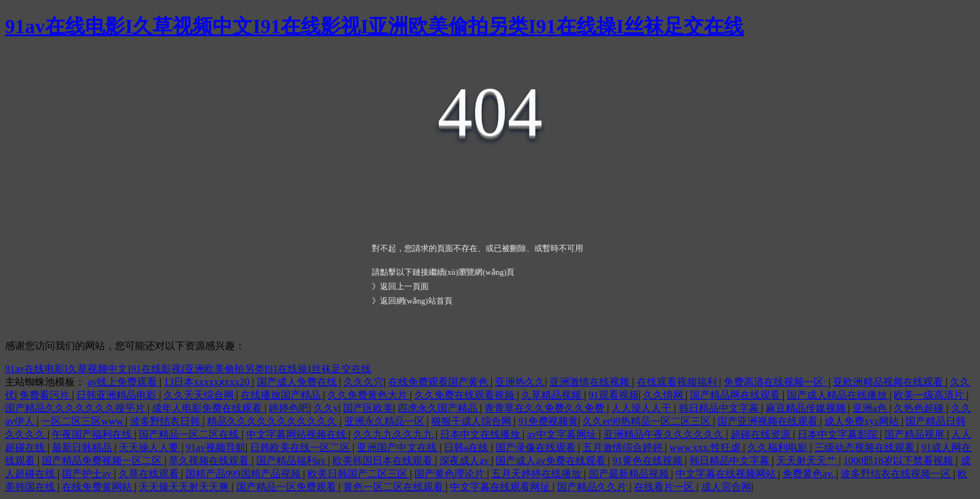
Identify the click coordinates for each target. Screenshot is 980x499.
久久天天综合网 (200, 395)
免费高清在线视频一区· (776, 382)
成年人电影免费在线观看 (208, 408)
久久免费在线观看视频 (466, 395)
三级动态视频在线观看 (866, 447)
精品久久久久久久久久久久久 (273, 421)
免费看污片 (46, 395)
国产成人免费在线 (298, 382)
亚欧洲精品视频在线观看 (889, 382)
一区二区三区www (83, 421)
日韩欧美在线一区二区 (301, 447)
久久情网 (664, 395)
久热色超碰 (920, 408)
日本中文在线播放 (481, 434)
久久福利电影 (779, 447)
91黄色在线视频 (649, 461)
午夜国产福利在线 (93, 434)
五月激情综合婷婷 (624, 447)
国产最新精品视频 (630, 474)
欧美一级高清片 (930, 395)
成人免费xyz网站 (863, 421)
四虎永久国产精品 (439, 408)
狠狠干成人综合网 (472, 421)
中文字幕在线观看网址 (501, 487)
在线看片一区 (665, 487)
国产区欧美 (368, 408)
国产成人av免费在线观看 (552, 461)
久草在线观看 (150, 474)
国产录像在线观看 (537, 447)
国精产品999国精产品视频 (244, 474)
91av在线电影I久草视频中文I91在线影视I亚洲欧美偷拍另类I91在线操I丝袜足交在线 (374, 26)
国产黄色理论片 (451, 474)
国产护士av (88, 474)
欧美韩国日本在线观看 (384, 461)
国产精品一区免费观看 (287, 487)
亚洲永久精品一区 (386, 421)
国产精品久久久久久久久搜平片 (76, 408)
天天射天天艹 (807, 461)
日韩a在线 (467, 447)
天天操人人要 (150, 447)
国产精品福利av (292, 461)
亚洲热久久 (520, 382)
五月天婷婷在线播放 (537, 474)
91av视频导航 (216, 447)
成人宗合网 (726, 487)
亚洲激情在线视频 (591, 382)
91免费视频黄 (548, 421)
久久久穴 (364, 382)
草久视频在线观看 (210, 461)
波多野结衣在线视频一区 (897, 474)
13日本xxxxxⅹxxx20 (208, 382)
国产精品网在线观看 (736, 395)
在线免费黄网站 (98, 487)
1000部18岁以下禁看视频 (899, 461)
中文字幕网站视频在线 (297, 434)
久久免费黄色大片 (369, 395)
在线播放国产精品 (282, 395)
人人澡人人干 (642, 408)
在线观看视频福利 (678, 382)
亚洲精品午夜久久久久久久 (665, 434)
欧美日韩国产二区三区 (359, 474)
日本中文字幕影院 (839, 434)
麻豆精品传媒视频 (807, 408)
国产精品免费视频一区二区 (103, 461)
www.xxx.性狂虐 (706, 447)
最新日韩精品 (83, 447)
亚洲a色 (871, 408)
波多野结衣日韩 (166, 421)
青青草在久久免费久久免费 (546, 408)
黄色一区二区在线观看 (394, 487)
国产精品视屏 (916, 434)
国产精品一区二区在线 (190, 434)
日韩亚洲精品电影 (117, 395)
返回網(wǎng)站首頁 (416, 301)
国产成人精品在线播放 (838, 395)
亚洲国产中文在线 (398, 447)
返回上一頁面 (404, 286)
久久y (326, 408)
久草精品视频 (552, 395)
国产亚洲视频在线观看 (769, 421)
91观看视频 (614, 395)
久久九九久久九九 (394, 434)
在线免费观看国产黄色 (439, 382)
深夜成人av (465, 461)
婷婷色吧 (289, 408)
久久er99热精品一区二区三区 (647, 421)
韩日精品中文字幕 (720, 408)
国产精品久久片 (593, 487)
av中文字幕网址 (563, 434)
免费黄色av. (809, 474)
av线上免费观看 (123, 382)
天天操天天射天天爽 (185, 487)
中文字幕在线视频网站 (727, 474)
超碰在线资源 (762, 434)
